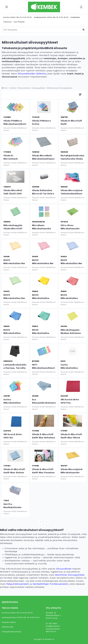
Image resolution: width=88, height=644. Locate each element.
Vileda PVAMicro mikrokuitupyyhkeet (15, 107)
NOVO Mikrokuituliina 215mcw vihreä (44, 316)
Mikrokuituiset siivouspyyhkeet (60, 88)
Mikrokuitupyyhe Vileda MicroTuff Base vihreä (15, 212)
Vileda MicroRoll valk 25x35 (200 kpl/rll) (15, 177)
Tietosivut (7, 22)
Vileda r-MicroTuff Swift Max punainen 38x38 (44, 456)
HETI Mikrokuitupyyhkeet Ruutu (44, 351)
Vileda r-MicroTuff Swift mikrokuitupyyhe (73, 107)
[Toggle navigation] (81, 7)
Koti (5, 88)
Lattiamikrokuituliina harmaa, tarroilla (15, 351)
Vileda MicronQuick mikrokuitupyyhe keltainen (73, 456)
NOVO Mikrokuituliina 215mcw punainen (73, 281)
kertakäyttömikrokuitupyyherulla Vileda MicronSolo (73, 142)
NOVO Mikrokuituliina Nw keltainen (15, 246)
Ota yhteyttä (19, 22)
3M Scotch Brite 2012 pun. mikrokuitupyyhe (73, 386)
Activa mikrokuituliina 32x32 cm (15, 386)
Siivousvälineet (24, 88)
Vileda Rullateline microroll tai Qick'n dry (43, 194)
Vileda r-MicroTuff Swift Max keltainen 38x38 (44, 421)
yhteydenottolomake (11, 632)
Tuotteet (13, 88)
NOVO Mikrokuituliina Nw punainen (44, 246)
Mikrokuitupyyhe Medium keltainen (73, 316)
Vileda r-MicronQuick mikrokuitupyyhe (15, 142)
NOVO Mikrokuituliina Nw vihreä (15, 281)
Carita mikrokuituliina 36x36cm (73, 351)
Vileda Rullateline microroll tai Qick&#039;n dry (44, 177)
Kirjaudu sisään (9, 622)
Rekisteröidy (8, 627)
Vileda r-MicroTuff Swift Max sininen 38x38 (15, 456)
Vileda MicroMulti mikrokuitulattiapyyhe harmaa (44, 142)
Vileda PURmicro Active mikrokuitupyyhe (44, 107)
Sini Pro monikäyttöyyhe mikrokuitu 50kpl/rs (15, 490)
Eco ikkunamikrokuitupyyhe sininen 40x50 (44, 386)
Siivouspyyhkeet (39, 88)
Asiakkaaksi (75, 17)
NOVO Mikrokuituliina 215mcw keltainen (44, 281)
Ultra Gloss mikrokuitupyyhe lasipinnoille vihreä (73, 212)
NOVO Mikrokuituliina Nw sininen (73, 246)
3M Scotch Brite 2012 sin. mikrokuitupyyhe (15, 421)
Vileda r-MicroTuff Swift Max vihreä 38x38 (73, 421)
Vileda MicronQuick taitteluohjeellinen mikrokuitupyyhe (73, 177)
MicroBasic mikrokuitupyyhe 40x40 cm (44, 212)
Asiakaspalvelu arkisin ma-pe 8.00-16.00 (51, 17)
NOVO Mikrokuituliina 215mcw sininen (15, 316)
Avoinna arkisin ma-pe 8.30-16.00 (17, 17)
